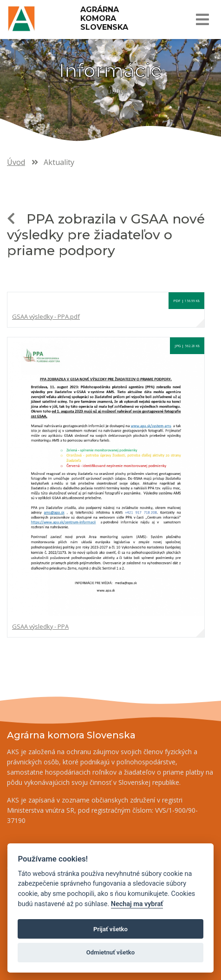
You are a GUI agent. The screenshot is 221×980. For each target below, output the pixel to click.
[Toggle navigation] (202, 20)
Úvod (16, 162)
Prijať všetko (110, 929)
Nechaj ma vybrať (137, 904)
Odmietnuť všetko (110, 952)
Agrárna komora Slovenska (104, 18)
